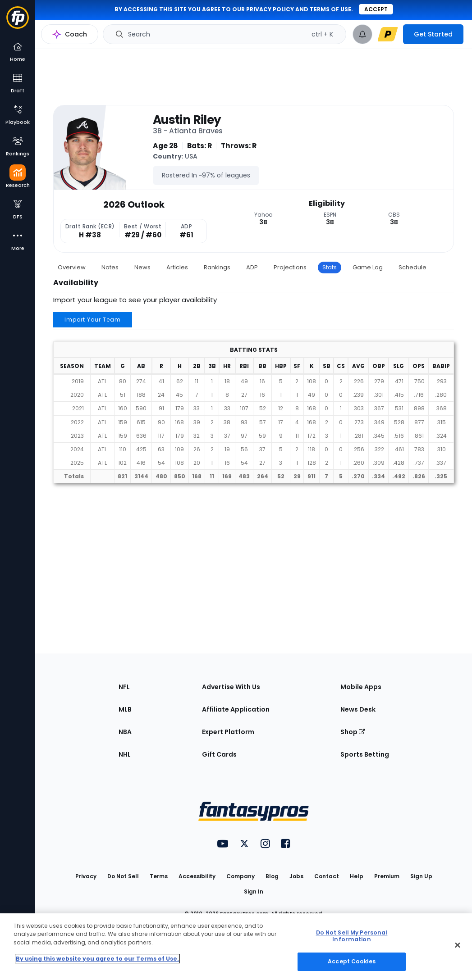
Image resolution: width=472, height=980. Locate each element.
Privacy (86, 876)
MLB (125, 709)
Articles (177, 267)
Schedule (412, 267)
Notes (110, 267)
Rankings (217, 267)
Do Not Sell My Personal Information (352, 936)
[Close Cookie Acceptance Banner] (458, 945)
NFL (124, 687)
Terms (159, 876)
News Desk (358, 709)
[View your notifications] (362, 34)
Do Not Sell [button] (123, 876)
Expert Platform (228, 732)
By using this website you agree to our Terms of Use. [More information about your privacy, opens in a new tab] (97, 959)
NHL (125, 754)
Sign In (254, 892)
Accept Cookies (352, 961)
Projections (290, 267)
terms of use (330, 9)
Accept (376, 9)
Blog (272, 876)
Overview (72, 267)
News (142, 267)
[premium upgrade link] (388, 34)
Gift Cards (219, 754)
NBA (125, 732)
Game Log (368, 267)
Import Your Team (93, 320)
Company (241, 876)
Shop (353, 732)
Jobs (296, 876)
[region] (236, 947)
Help (357, 876)
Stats (330, 267)
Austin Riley (187, 120)
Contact (327, 876)
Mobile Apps (361, 687)
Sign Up (421, 876)
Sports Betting (365, 754)
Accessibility (197, 876)
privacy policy (270, 9)
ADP (252, 267)
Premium (387, 876)
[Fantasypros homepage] (18, 22)
